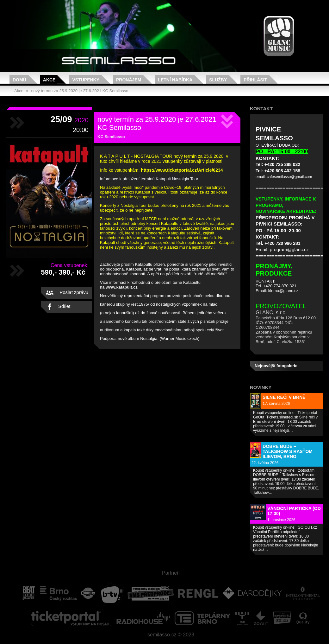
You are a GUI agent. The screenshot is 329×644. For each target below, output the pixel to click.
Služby (218, 80)
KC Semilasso (111, 137)
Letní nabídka (175, 80)
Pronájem (129, 80)
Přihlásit (255, 80)
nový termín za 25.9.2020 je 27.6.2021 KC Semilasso (80, 91)
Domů (19, 80)
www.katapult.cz (122, 287)
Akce (49, 80)
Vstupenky (86, 80)
